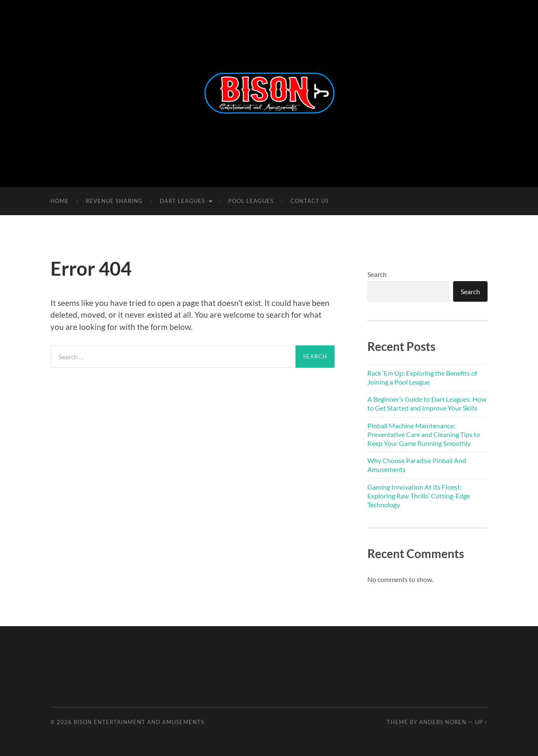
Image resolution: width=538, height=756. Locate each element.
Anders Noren (443, 722)
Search (377, 274)
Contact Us (310, 201)
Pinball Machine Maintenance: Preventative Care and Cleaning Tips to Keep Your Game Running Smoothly (424, 434)
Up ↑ (481, 722)
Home (60, 201)
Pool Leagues (251, 201)
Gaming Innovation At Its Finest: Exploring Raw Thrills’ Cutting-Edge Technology (419, 496)
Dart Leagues (182, 201)
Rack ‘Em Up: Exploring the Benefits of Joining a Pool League (422, 377)
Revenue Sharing (114, 201)
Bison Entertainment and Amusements (139, 722)
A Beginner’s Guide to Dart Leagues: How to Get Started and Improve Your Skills (427, 403)
